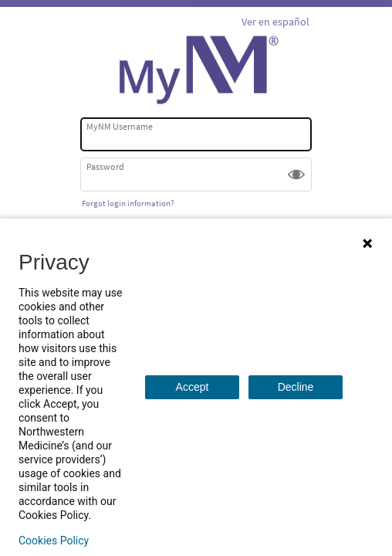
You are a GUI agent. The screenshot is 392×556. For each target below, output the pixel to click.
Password (105, 166)
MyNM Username (120, 126)
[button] (296, 175)
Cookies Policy (54, 541)
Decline (296, 387)
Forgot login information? (128, 203)
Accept (193, 387)
